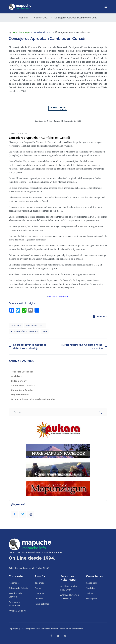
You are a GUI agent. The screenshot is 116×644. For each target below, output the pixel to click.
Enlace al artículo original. (23, 303)
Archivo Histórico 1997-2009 (24, 331)
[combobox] (58, 412)
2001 (45, 331)
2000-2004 (16, 325)
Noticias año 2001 (43, 32)
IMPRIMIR (100, 317)
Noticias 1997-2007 (35, 325)
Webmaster (77, 629)
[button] (106, 7)
